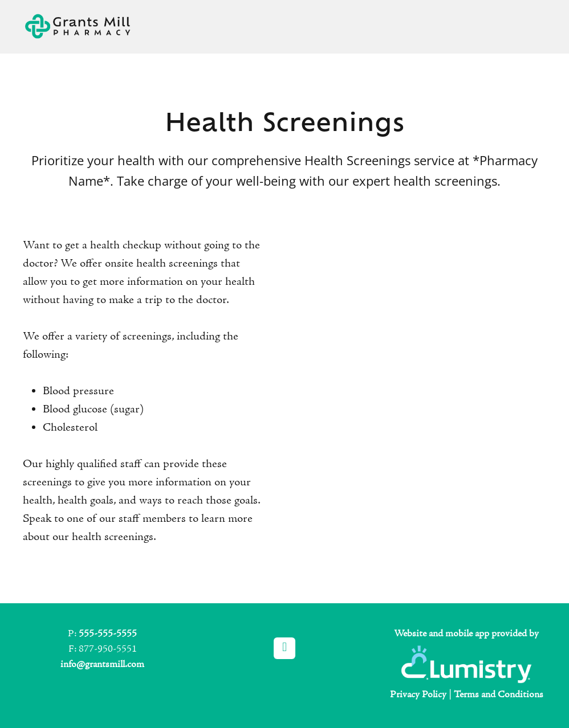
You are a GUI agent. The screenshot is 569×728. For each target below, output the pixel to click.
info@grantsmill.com (102, 664)
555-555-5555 (108, 634)
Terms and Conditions (499, 695)
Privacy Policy (418, 695)
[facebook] (284, 648)
